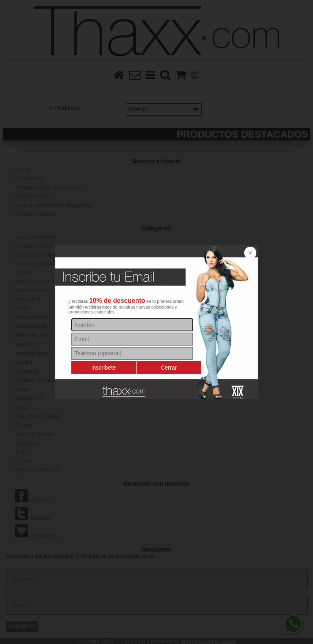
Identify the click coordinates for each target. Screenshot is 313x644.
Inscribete (104, 368)
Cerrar (169, 368)
